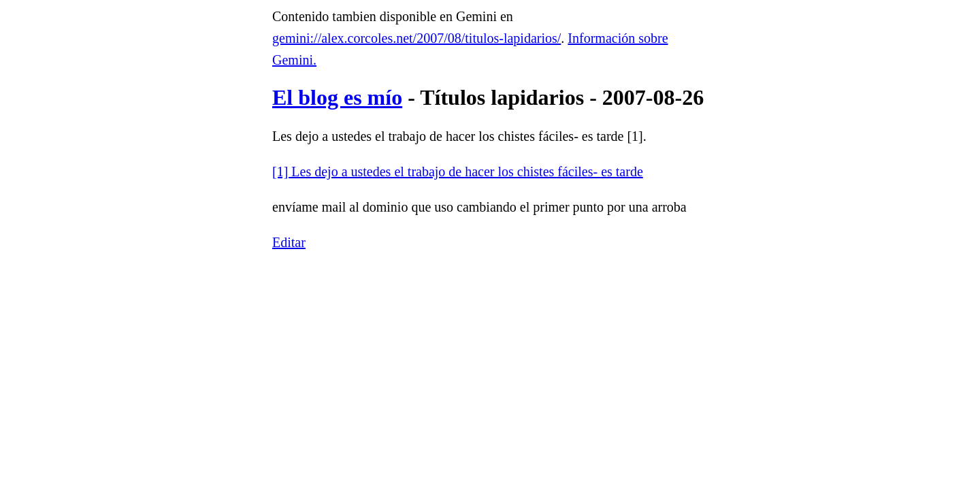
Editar (289, 242)
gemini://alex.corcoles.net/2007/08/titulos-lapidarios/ (416, 38)
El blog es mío (337, 97)
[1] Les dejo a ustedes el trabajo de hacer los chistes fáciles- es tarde (458, 171)
